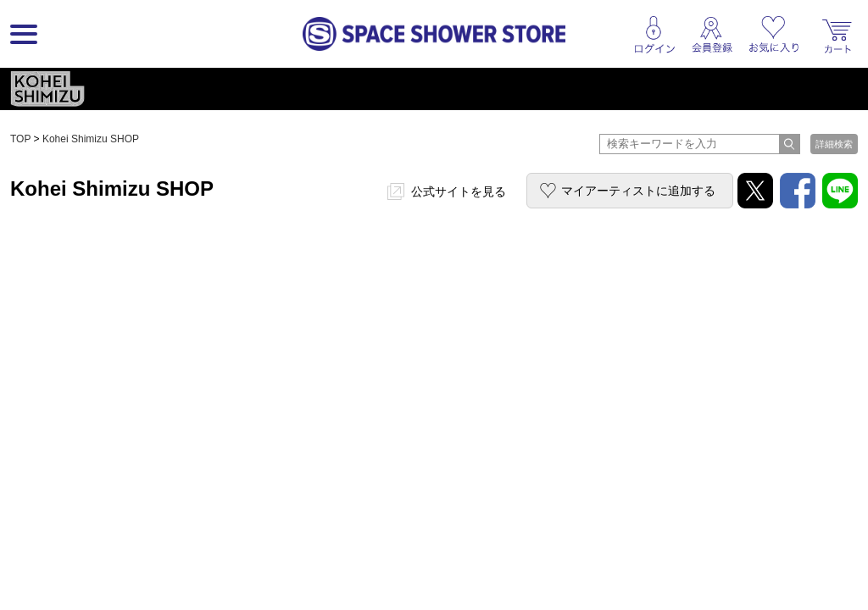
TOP (20, 139)
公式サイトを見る (459, 191)
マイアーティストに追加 (638, 191)
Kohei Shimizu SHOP (91, 139)
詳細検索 (834, 144)
